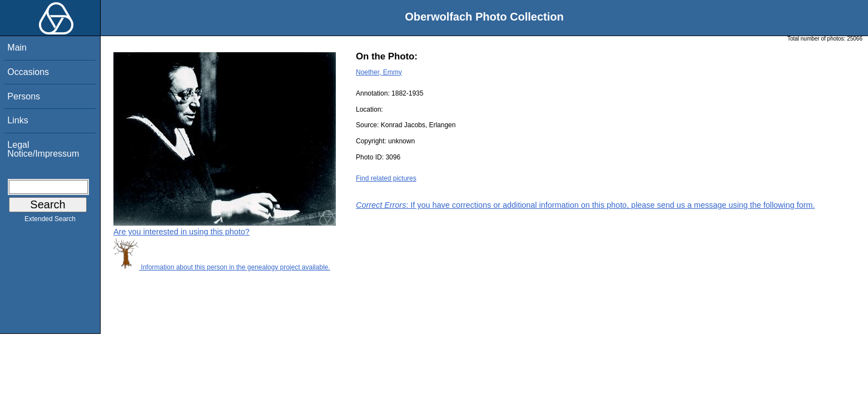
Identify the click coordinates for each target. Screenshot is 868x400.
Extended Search (50, 221)
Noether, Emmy (379, 72)
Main (17, 47)
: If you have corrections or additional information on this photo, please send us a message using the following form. (586, 205)
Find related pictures (386, 178)
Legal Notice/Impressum (43, 149)
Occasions (28, 72)
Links (18, 120)
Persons (24, 96)
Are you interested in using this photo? (182, 232)
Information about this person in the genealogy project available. (222, 267)
